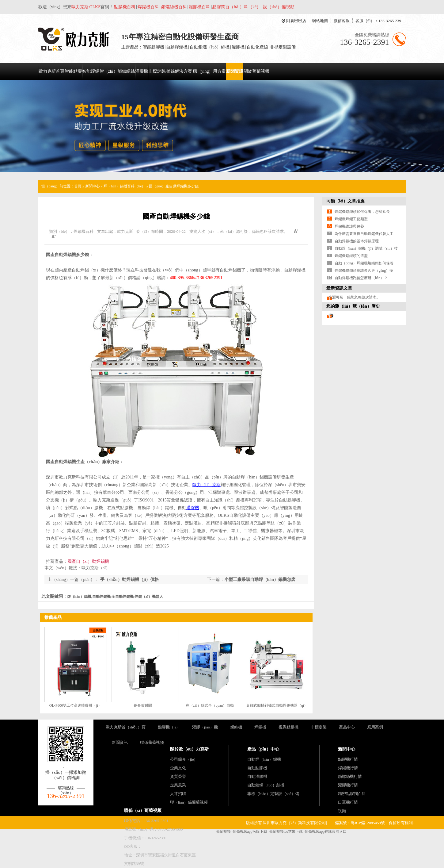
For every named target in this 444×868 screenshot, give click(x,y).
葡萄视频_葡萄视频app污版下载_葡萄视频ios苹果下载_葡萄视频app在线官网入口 (281, 832)
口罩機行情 (348, 802)
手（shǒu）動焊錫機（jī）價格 (129, 580)
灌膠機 (142, 71)
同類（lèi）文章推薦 (346, 201)
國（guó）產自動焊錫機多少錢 (174, 186)
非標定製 (319, 727)
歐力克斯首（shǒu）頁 (126, 727)
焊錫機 (260, 727)
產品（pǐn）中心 (263, 749)
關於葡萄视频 (256, 71)
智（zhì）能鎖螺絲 (117, 71)
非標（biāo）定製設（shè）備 (273, 794)
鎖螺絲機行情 (350, 776)
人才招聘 (178, 794)
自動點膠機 (257, 768)
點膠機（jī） (169, 727)
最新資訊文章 (339, 288)
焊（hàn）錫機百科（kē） (125, 186)
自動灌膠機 (257, 776)
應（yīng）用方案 (209, 71)
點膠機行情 (348, 759)
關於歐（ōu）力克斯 (190, 749)
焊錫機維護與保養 (349, 226)
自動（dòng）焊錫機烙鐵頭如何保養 (364, 263)
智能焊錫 (91, 71)
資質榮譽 (178, 776)
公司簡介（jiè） (184, 759)
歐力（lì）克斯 (207, 485)
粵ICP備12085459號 (368, 823)
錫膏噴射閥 (143, 705)
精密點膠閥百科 (352, 794)
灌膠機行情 (348, 785)
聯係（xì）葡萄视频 (143, 810)
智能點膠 (73, 71)
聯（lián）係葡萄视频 (189, 802)
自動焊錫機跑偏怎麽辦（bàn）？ (361, 278)
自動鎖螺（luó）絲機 (266, 785)
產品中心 (347, 727)
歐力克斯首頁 (51, 71)
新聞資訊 (235, 71)
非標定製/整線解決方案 (170, 71)
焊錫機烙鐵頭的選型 (351, 256)
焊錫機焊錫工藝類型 (351, 219)
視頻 (342, 811)
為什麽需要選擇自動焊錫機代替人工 (364, 234)
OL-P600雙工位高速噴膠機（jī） (76, 705)
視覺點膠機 (288, 727)
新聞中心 (93, 186)
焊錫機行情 (348, 768)
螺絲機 (236, 727)
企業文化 (178, 768)
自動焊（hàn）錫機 (264, 759)
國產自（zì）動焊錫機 (88, 561)
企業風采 (178, 785)
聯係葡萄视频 (152, 742)
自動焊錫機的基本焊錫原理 (357, 241)
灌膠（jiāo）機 (205, 727)
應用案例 (375, 727)
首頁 (78, 186)
